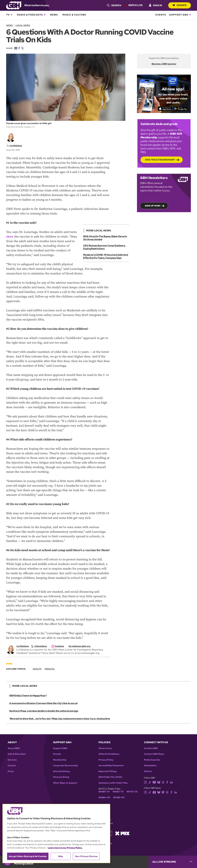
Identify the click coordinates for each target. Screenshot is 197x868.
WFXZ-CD (132, 792)
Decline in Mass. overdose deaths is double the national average (43, 711)
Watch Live (135, 5)
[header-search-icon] (113, 5)
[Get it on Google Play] (181, 109)
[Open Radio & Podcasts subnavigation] (45, 15)
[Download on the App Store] (165, 109)
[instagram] (59, 646)
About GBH (14, 748)
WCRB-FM (119, 798)
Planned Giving (61, 777)
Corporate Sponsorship (65, 766)
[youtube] (154, 782)
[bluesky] (159, 782)
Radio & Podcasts (30, 15)
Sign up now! (153, 206)
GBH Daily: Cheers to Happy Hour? (28, 696)
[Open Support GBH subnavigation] (190, 15)
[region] (56, 833)
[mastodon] (163, 792)
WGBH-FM (104, 798)
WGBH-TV (104, 792)
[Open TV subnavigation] (12, 15)
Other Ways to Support (65, 783)
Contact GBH (151, 748)
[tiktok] (150, 782)
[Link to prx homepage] (122, 833)
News (54, 15)
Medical (50, 669)
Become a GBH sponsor (164, 64)
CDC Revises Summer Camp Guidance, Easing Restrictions (104, 247)
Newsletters (150, 766)
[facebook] (167, 782)
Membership (60, 760)
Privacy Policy (106, 760)
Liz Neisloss (16, 146)
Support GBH (179, 15)
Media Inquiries (152, 760)
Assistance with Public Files (113, 783)
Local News (23, 25)
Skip (61, 856)
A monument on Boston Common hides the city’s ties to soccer (43, 703)
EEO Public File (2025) (110, 777)
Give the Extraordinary (160, 160)
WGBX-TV (118, 792)
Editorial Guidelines (109, 754)
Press (11, 771)
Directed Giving (61, 771)
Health (37, 669)
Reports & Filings (108, 771)
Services (12, 760)
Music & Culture (74, 15)
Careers (12, 766)
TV (8, 15)
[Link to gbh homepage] (14, 5)
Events (161, 15)
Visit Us (148, 771)
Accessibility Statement (111, 766)
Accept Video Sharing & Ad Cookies (28, 856)
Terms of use (105, 748)
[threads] (163, 782)
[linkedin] (171, 782)
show (10, 237)
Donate (179, 5)
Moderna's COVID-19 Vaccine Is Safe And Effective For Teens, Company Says (105, 256)
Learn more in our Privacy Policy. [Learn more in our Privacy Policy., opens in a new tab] (65, 848)
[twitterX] (40, 646)
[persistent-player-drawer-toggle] (173, 862)
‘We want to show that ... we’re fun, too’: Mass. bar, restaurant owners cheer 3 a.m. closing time (59, 719)
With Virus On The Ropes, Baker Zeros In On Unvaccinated (105, 238)
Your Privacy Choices (86, 856)
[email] (81, 646)
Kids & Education (17, 754)
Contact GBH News (154, 754)
